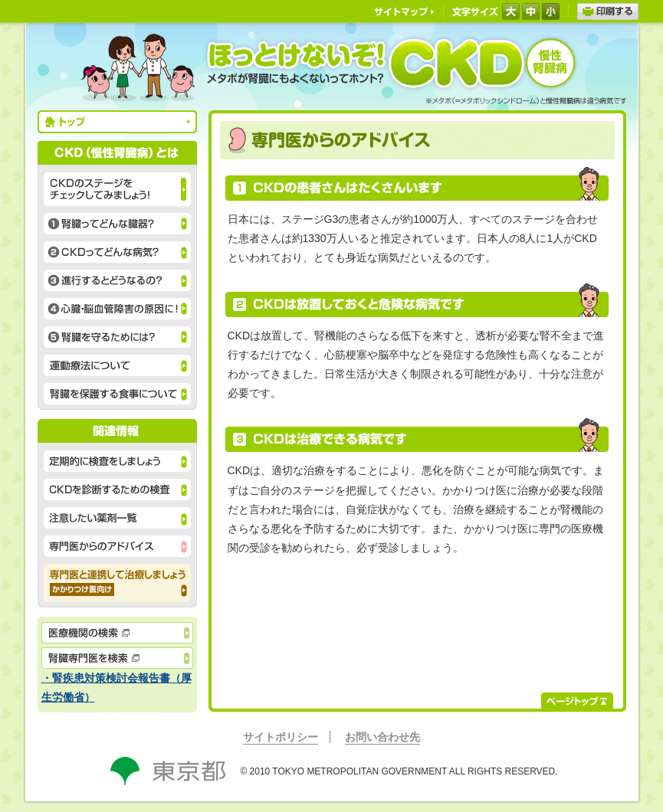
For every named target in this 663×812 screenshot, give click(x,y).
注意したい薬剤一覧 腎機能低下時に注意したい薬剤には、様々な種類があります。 (117, 518)
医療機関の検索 (117, 633)
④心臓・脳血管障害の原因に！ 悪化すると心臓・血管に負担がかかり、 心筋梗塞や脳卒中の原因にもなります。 (117, 309)
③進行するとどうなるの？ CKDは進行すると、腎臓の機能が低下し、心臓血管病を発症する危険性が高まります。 (117, 280)
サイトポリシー (281, 737)
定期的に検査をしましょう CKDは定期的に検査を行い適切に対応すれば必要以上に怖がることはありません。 (117, 461)
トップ (117, 122)
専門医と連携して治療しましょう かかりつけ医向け (117, 583)
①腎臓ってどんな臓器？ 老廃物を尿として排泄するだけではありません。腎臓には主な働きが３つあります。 (117, 224)
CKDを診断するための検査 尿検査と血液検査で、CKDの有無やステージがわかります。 (117, 489)
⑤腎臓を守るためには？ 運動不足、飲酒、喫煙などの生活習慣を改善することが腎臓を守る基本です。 (117, 337)
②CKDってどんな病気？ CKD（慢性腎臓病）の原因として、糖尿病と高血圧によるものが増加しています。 (117, 252)
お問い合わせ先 (382, 737)
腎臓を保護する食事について (117, 394)
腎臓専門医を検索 (117, 658)
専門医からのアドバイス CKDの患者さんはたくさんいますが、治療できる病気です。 (117, 546)
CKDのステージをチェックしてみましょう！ (117, 189)
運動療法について (117, 365)
